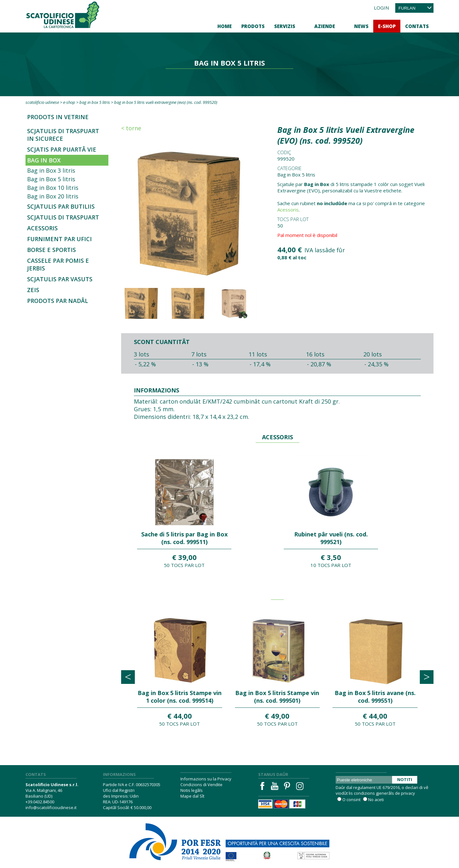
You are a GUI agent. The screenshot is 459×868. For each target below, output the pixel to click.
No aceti (376, 800)
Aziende (325, 26)
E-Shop (387, 26)
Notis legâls (192, 790)
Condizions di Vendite (201, 785)
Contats (417, 26)
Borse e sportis (51, 250)
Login (381, 8)
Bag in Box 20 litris (53, 196)
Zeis (33, 290)
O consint (351, 800)
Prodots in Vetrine (58, 117)
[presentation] (128, 677)
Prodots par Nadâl (58, 301)
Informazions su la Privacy (206, 779)
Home (225, 26)
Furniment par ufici (59, 239)
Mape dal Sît (192, 796)
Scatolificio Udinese (42, 102)
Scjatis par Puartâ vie (62, 149)
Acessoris (42, 228)
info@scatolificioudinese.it (51, 807)
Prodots (253, 26)
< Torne (131, 128)
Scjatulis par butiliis (61, 206)
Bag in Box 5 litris (95, 102)
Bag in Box (44, 160)
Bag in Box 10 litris (53, 188)
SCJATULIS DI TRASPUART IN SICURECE (63, 135)
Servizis (285, 26)
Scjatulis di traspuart (63, 217)
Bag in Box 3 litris (51, 170)
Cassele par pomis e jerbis (58, 264)
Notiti (405, 779)
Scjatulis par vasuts (60, 279)
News (361, 26)
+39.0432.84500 (40, 802)
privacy (408, 793)
